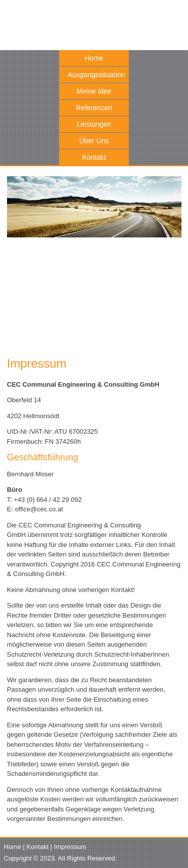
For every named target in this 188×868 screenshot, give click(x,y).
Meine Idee (94, 91)
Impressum (70, 847)
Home (94, 58)
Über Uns (94, 141)
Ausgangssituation (96, 75)
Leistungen (94, 124)
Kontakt (94, 157)
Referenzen (94, 108)
